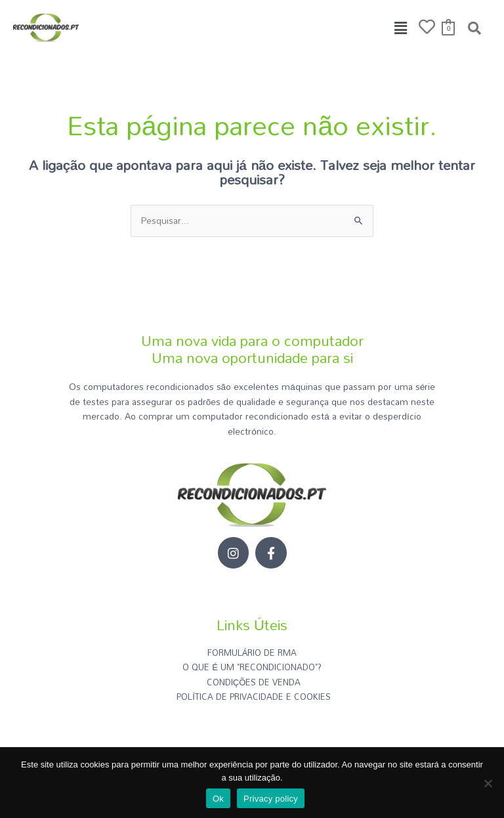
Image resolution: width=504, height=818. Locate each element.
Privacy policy (271, 799)
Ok (218, 799)
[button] (401, 28)
